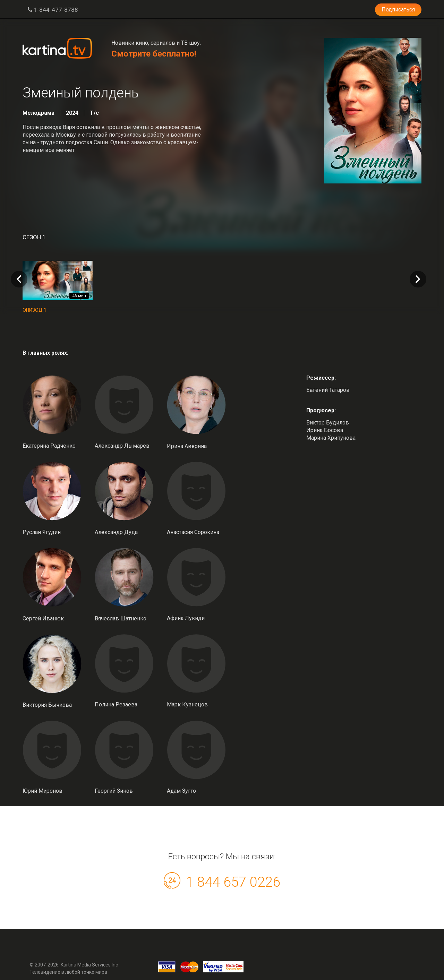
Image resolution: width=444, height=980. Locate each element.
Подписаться (398, 10)
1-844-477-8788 (53, 10)
